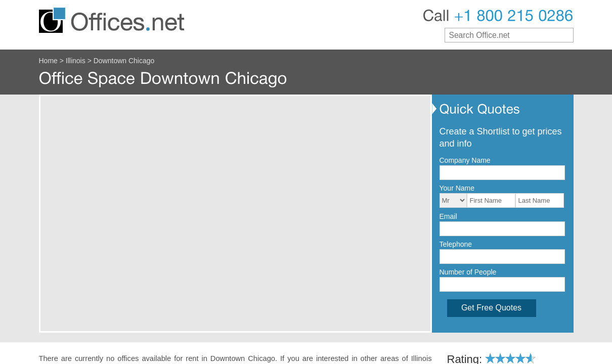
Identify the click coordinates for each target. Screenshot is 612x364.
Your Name (457, 188)
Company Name (465, 160)
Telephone (456, 244)
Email (448, 216)
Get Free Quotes (491, 308)
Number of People (468, 272)
